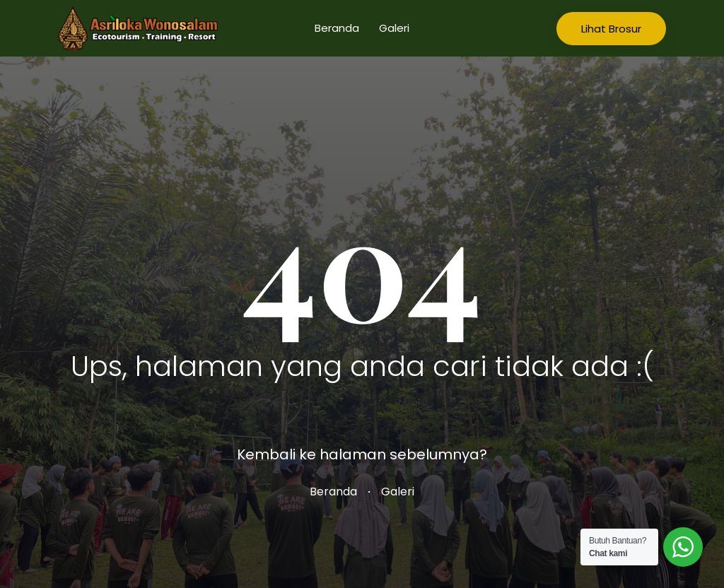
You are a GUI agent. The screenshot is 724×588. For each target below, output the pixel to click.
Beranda (337, 28)
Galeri (394, 28)
